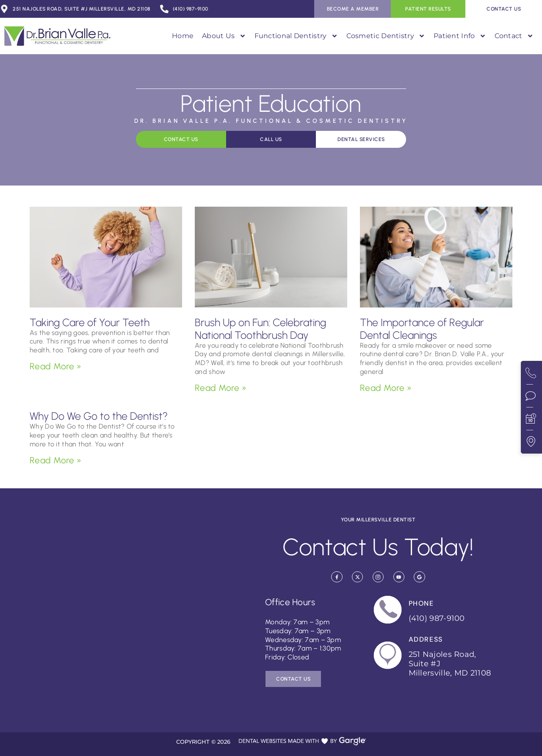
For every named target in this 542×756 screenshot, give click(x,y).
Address (426, 639)
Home (183, 36)
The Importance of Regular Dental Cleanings (422, 329)
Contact (514, 36)
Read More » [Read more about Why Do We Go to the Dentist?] (55, 460)
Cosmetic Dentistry (386, 36)
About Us (224, 36)
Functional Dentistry (296, 36)
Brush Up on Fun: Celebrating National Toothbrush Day (260, 329)
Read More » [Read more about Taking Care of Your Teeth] (55, 366)
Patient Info (460, 36)
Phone (421, 603)
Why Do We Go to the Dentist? (99, 416)
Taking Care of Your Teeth (90, 322)
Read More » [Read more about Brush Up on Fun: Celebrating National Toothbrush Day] (221, 388)
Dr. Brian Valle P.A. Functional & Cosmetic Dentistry (271, 121)
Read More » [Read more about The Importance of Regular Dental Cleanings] (386, 388)
